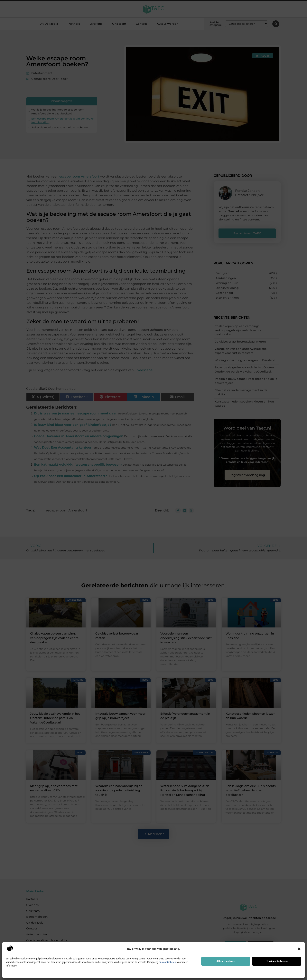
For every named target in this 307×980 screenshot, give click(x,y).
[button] (299, 949)
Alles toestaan (226, 961)
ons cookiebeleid (168, 962)
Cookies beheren (277, 961)
